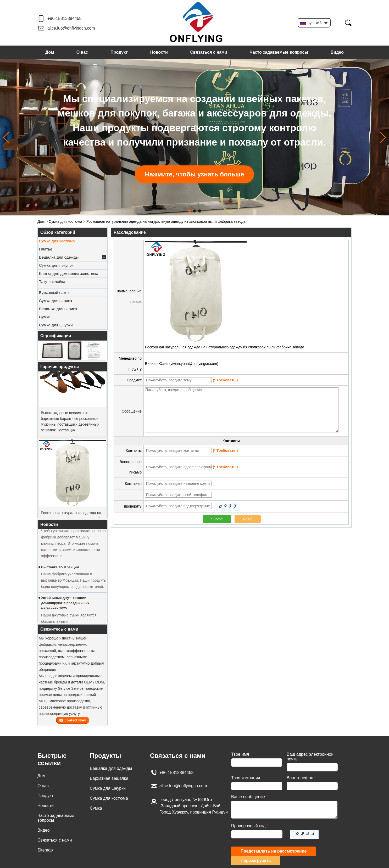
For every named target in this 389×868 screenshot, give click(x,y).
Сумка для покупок (56, 265)
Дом (50, 52)
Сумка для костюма (65, 221)
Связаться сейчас (73, 720)
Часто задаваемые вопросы (279, 52)
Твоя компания (246, 778)
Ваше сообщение (249, 797)
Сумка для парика (55, 301)
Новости (159, 52)
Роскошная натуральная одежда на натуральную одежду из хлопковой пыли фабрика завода (225, 347)
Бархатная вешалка (109, 778)
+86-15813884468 (64, 18)
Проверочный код (250, 826)
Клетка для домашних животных (68, 273)
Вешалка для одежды (73, 257)
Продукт (119, 52)
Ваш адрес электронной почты (310, 757)
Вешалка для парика (58, 309)
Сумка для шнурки (56, 325)
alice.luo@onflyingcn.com (71, 28)
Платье (46, 249)
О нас (82, 52)
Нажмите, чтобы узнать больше (195, 174)
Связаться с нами (209, 52)
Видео (337, 52)
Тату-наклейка (52, 282)
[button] (189, 211)
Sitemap (45, 850)
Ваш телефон (301, 778)
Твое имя (241, 754)
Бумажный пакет (54, 293)
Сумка (45, 317)
